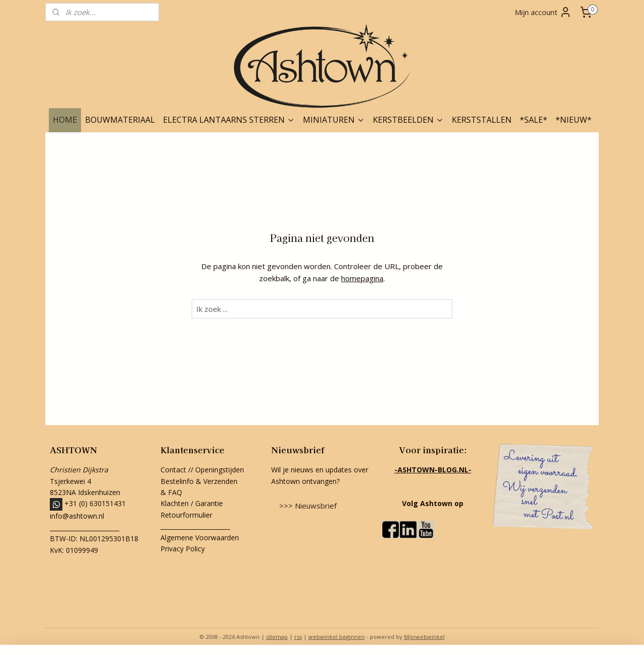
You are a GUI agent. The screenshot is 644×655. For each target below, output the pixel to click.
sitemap (277, 637)
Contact (173, 470)
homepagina (362, 278)
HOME (65, 120)
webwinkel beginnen (337, 637)
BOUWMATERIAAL (120, 120)
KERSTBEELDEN (408, 120)
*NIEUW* (574, 120)
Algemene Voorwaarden (200, 538)
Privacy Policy (183, 549)
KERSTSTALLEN (482, 120)
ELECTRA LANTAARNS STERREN (229, 120)
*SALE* (534, 120)
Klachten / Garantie (192, 503)
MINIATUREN (334, 120)
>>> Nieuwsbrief (308, 506)
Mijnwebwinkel (424, 637)
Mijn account (543, 12)
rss (298, 637)
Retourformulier (187, 515)
